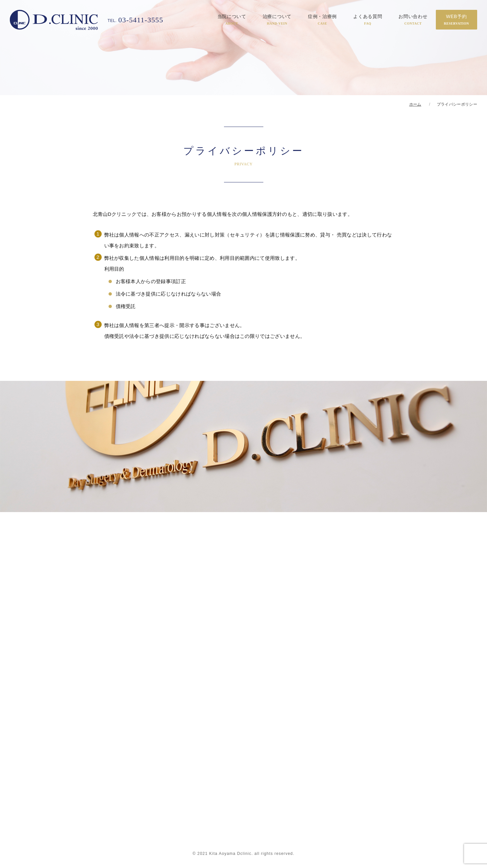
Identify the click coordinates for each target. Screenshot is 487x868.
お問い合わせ (413, 20)
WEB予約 (457, 20)
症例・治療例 (322, 20)
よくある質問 (368, 20)
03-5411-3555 (135, 20)
